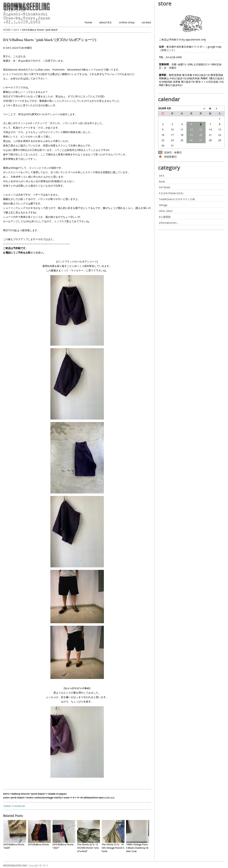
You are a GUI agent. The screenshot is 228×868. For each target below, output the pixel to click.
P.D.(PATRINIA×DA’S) (171, 193)
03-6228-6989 (174, 57)
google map (214, 47)
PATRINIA (165, 187)
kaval (162, 181)
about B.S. (106, 22)
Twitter (7, 806)
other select (166, 211)
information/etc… (169, 223)
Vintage (163, 205)
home (88, 22)
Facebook (19, 806)
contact (146, 22)
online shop (127, 22)
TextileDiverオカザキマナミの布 (177, 199)
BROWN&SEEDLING (15, 865)
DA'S (8, 48)
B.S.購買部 (165, 217)
